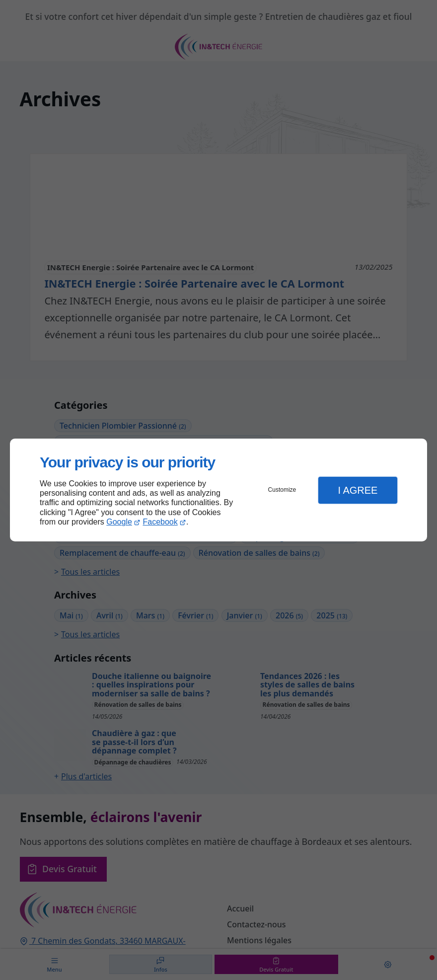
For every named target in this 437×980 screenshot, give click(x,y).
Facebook (160, 522)
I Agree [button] (358, 490)
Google (119, 522)
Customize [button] (282, 490)
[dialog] (218, 490)
